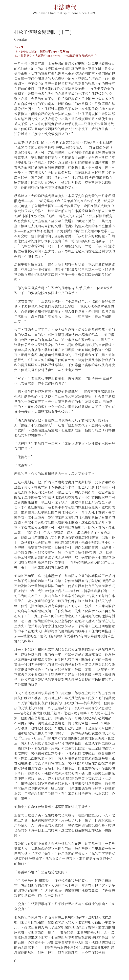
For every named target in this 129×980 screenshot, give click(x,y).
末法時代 (64, 7)
